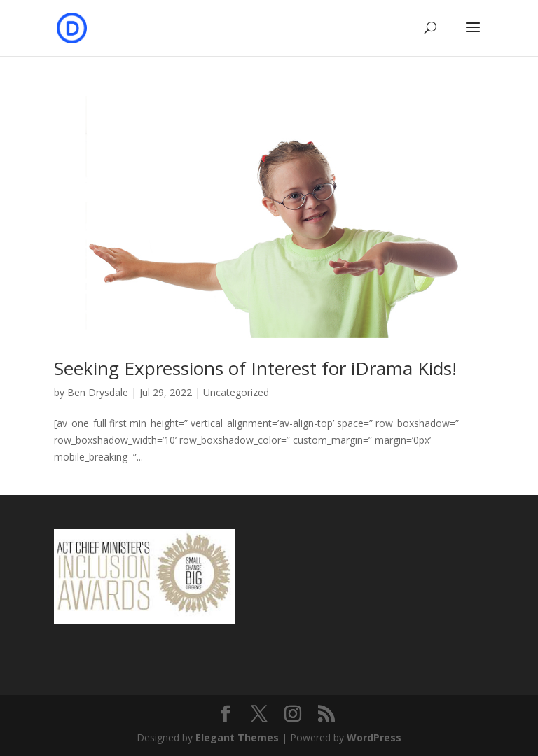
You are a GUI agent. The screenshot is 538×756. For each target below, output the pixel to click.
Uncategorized (236, 392)
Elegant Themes (237, 737)
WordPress (374, 737)
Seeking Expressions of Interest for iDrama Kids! (255, 368)
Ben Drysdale (98, 392)
